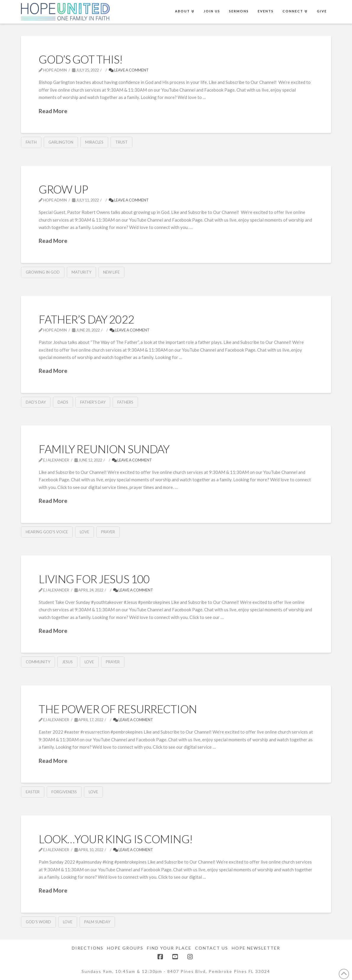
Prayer (108, 532)
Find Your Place (169, 948)
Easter (33, 792)
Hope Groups (125, 948)
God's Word (38, 922)
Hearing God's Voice (47, 532)
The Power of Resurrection (118, 709)
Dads (63, 402)
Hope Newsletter (256, 948)
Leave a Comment (129, 70)
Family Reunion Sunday (104, 449)
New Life (111, 272)
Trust (121, 142)
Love (85, 532)
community (38, 662)
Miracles (94, 142)
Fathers (125, 402)
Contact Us (212, 948)
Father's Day (93, 402)
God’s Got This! (81, 59)
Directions (88, 948)
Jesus (67, 662)
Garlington (61, 142)
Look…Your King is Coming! (115, 839)
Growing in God (43, 272)
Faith (31, 142)
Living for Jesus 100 (94, 579)
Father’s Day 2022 (86, 319)
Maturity (81, 272)
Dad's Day (36, 402)
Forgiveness (64, 792)
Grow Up (63, 189)
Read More (53, 111)
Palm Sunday (97, 922)
